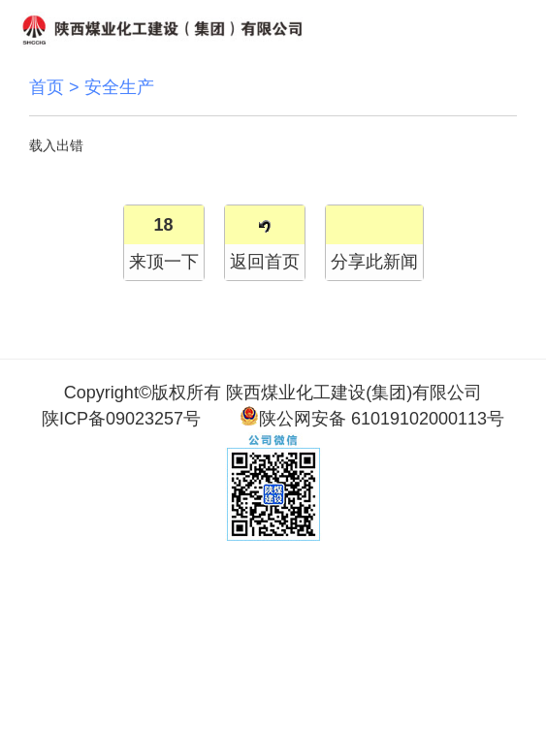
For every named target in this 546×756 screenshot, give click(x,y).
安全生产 (119, 87)
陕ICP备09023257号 (121, 419)
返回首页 (265, 262)
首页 (47, 87)
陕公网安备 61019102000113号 (372, 417)
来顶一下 (164, 262)
